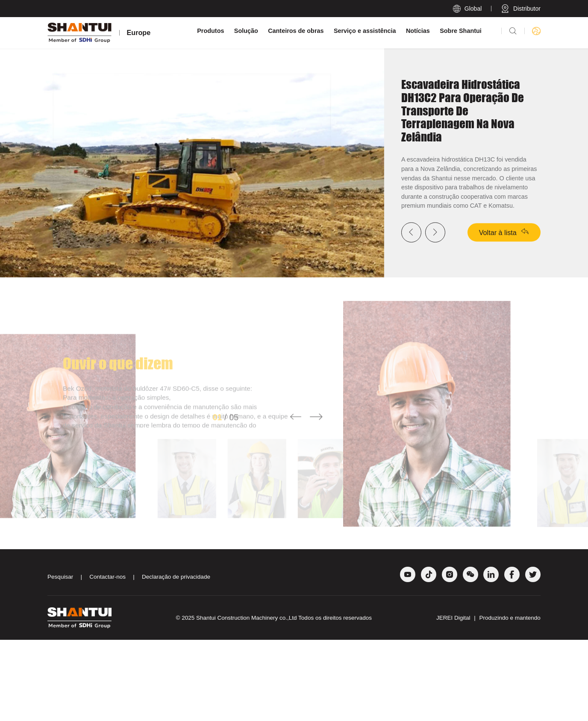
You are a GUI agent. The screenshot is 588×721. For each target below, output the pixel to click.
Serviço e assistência (365, 31)
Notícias (418, 31)
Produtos (210, 31)
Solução (246, 31)
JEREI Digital (454, 699)
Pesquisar (60, 658)
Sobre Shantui (461, 31)
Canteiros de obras (296, 31)
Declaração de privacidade (176, 658)
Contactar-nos (107, 658)
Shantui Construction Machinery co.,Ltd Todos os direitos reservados (284, 699)
